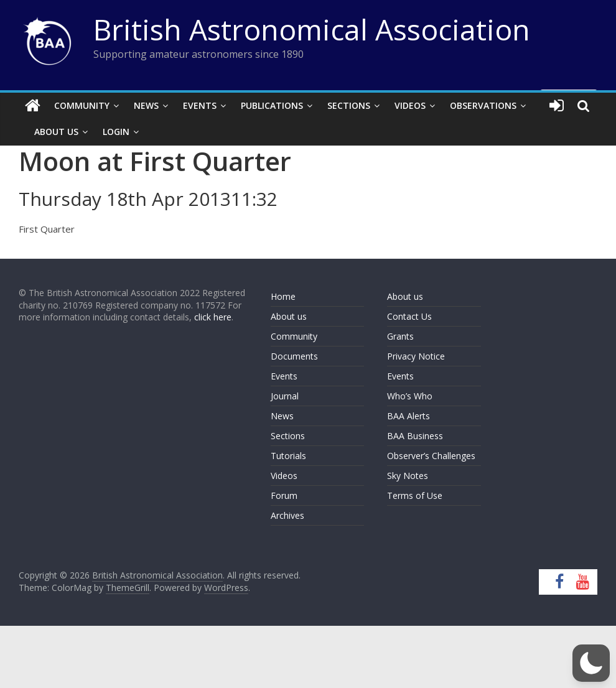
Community (82, 105)
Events (200, 105)
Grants (400, 336)
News (146, 105)
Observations (483, 105)
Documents (294, 356)
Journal (285, 396)
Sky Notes (408, 476)
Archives (287, 515)
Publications (272, 105)
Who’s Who (410, 396)
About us (289, 316)
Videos (410, 105)
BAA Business (415, 436)
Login (116, 132)
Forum (284, 495)
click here (213, 317)
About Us (56, 132)
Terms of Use (415, 495)
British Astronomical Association (312, 29)
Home (283, 296)
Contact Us (409, 316)
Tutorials (288, 456)
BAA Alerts (408, 416)
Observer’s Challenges (431, 456)
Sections (349, 105)
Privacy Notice (416, 356)
